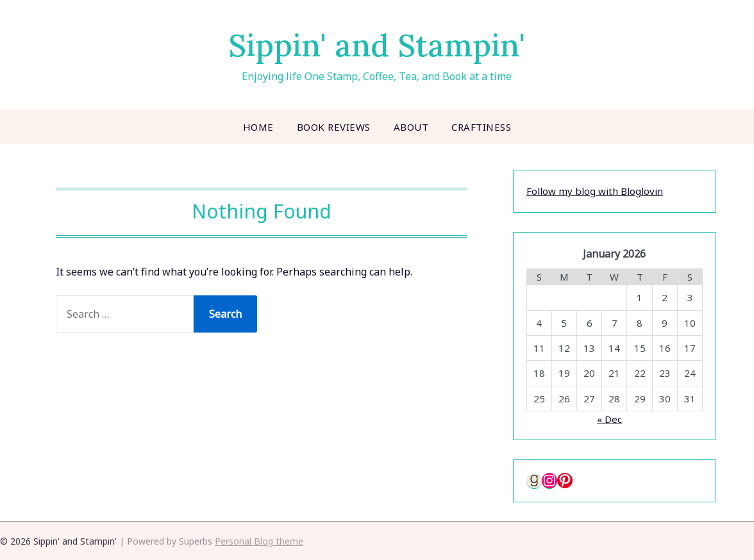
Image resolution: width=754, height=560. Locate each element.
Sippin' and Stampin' (377, 45)
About (411, 127)
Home (258, 127)
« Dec (609, 419)
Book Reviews (334, 127)
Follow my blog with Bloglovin (595, 191)
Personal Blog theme (259, 541)
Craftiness (481, 127)
